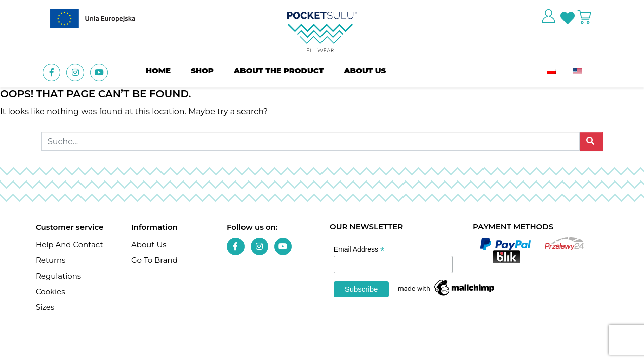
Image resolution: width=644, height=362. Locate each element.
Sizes (45, 307)
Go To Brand (154, 260)
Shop (202, 71)
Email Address (359, 250)
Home (158, 71)
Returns (51, 260)
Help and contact (69, 245)
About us (365, 71)
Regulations (58, 276)
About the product (279, 71)
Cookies (51, 291)
